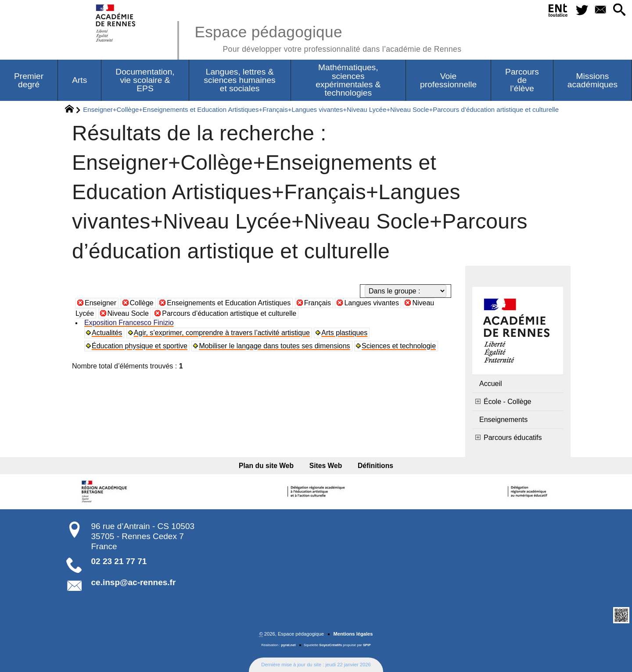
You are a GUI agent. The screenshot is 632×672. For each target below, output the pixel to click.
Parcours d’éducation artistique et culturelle (229, 313)
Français (318, 303)
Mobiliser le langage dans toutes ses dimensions (274, 346)
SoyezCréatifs (330, 645)
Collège (142, 303)
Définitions (375, 466)
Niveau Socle (128, 313)
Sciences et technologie (399, 346)
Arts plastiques (344, 333)
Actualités (107, 333)
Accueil (491, 384)
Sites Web (326, 466)
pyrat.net (289, 645)
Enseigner (101, 303)
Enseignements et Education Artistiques (229, 303)
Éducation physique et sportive (140, 346)
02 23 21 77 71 (119, 561)
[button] (619, 10)
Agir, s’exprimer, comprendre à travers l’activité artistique (222, 333)
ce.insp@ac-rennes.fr (134, 582)
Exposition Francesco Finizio (129, 323)
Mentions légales (353, 634)
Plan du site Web (266, 466)
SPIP (367, 645)
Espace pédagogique (328, 38)
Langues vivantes (372, 303)
